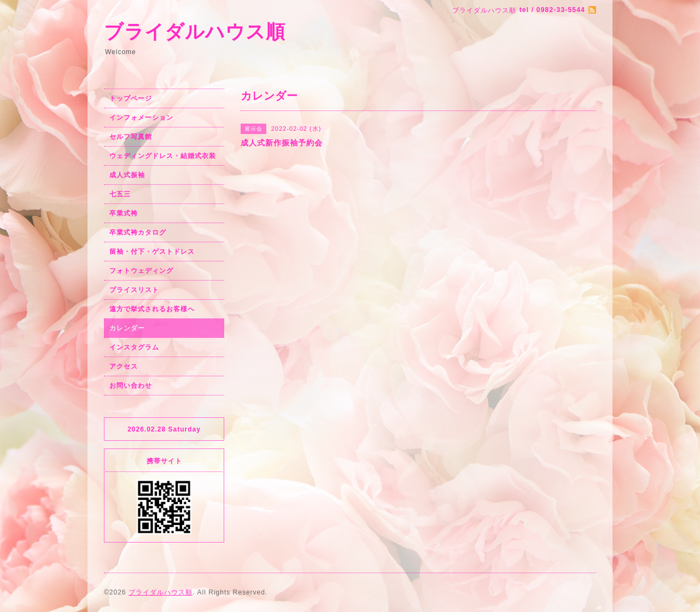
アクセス (124, 366)
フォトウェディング (141, 271)
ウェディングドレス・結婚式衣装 (163, 156)
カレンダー (127, 328)
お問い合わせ (131, 386)
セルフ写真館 (131, 137)
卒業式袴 (124, 213)
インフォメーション (141, 118)
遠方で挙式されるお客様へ (152, 309)
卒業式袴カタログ (138, 232)
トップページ (131, 98)
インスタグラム (134, 347)
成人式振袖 (127, 175)
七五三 (120, 194)
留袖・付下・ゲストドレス (152, 252)
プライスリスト (134, 290)
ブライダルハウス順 (195, 31)
